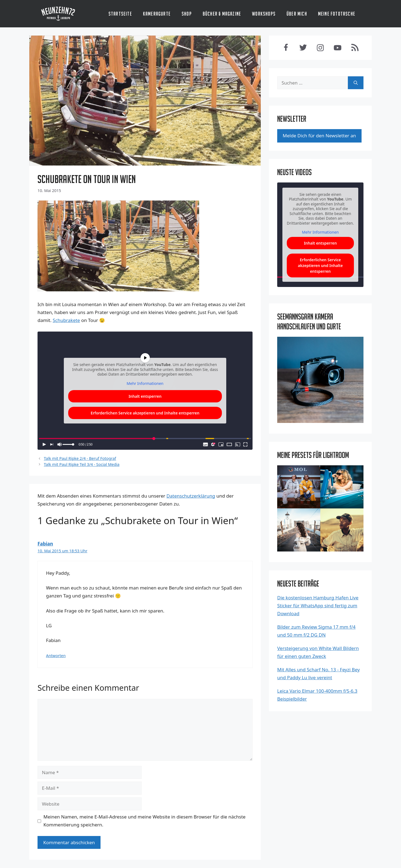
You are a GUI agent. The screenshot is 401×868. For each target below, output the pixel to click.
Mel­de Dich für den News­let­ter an (319, 136)
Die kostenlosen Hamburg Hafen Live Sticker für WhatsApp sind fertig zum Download (318, 606)
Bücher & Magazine (222, 14)
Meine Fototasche (337, 14)
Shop (187, 14)
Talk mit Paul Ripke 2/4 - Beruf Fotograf (80, 458)
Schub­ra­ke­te (66, 320)
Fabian (45, 544)
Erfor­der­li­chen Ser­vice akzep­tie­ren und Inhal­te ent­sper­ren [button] (145, 413)
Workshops (264, 14)
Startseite (120, 14)
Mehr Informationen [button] (320, 233)
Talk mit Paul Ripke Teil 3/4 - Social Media (82, 464)
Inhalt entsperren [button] (320, 243)
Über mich (297, 14)
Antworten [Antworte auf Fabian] (56, 656)
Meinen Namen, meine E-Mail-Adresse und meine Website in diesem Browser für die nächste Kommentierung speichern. (145, 821)
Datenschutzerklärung (191, 496)
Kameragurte (157, 14)
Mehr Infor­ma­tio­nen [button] (145, 383)
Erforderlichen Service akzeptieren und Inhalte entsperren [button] (320, 265)
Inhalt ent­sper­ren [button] (145, 396)
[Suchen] (356, 83)
